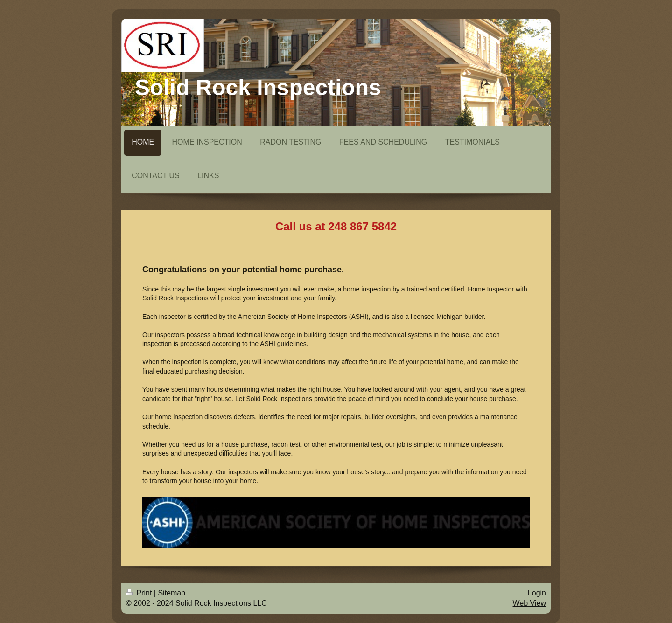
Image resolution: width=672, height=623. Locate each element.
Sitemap (171, 593)
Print (140, 593)
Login (537, 593)
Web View (529, 603)
